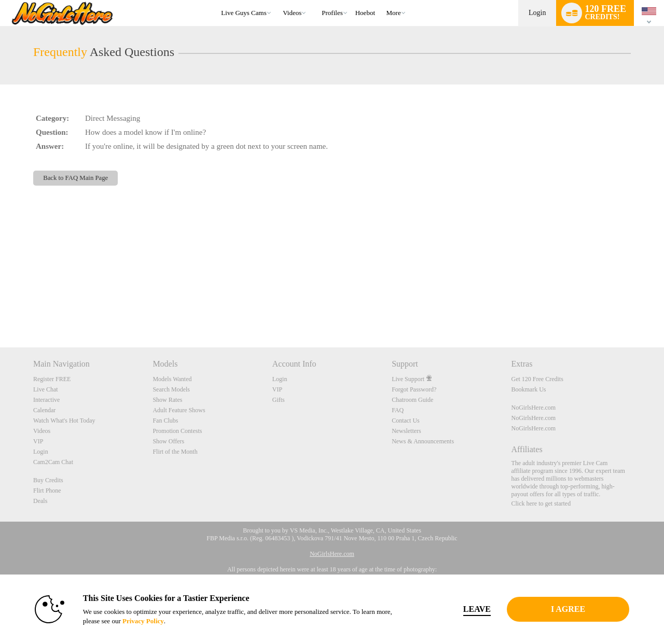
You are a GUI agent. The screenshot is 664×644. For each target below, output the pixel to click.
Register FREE (52, 379)
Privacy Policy (143, 621)
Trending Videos (278, 0)
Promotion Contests (177, 431)
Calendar (44, 410)
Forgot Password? (414, 389)
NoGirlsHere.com (534, 408)
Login (537, 13)
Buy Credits (48, 480)
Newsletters (406, 431)
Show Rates (167, 400)
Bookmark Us (529, 389)
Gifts (279, 400)
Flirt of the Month (175, 452)
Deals (40, 501)
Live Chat (46, 389)
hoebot (365, 13)
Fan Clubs (165, 421)
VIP (38, 441)
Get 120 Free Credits (537, 379)
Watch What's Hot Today (64, 421)
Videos (292, 13)
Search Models (171, 389)
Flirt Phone (47, 491)
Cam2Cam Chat (53, 462)
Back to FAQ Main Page (75, 178)
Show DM (0, 309)
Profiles (332, 13)
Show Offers (168, 441)
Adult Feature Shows (179, 410)
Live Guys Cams (244, 13)
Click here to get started (541, 503)
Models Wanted (172, 379)
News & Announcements (423, 441)
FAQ (398, 410)
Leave (477, 609)
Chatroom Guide (412, 400)
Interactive (46, 400)
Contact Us (406, 421)
